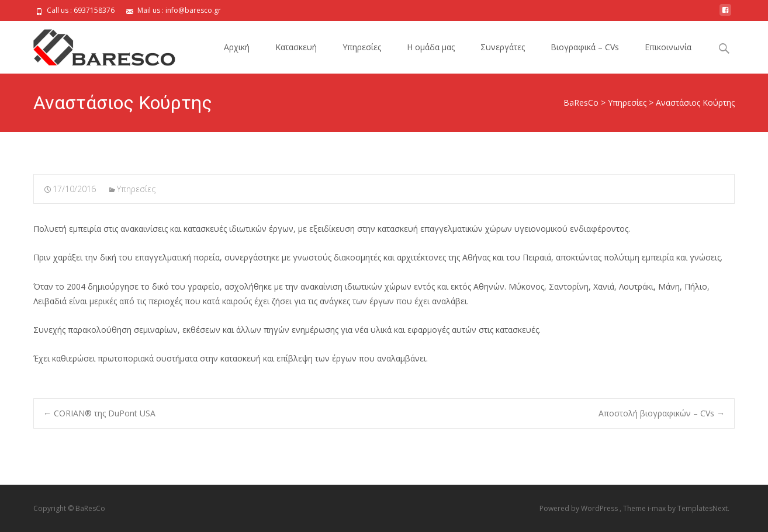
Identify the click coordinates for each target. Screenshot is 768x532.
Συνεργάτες (503, 47)
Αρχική (237, 47)
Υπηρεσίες (362, 47)
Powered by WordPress (580, 508)
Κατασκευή (296, 47)
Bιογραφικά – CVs (585, 47)
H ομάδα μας (431, 47)
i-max (658, 508)
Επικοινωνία (668, 47)
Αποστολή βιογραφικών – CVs (662, 413)
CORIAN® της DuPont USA (99, 413)
